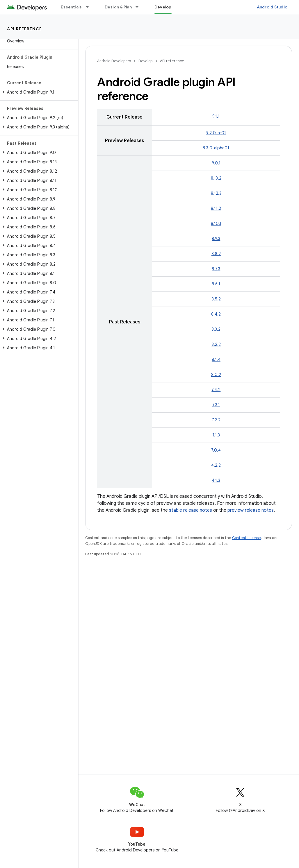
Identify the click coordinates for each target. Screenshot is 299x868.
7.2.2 (216, 420)
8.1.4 (216, 359)
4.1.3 (216, 480)
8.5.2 (216, 299)
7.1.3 (216, 435)
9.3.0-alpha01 (216, 148)
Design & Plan (118, 7)
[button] (38, 92)
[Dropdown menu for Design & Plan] (140, 7)
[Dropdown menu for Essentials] (90, 7)
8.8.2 (216, 254)
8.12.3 (216, 193)
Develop (145, 61)
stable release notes (191, 510)
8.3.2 (216, 329)
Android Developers (114, 61)
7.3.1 (216, 405)
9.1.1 (216, 116)
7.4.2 (216, 390)
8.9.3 (216, 239)
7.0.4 (216, 450)
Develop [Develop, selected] (163, 7)
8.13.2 (216, 178)
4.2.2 (216, 465)
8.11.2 (216, 208)
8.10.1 (216, 223)
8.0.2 (216, 375)
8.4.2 (216, 314)
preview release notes (251, 510)
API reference (25, 29)
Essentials (71, 7)
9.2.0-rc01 (216, 133)
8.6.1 (216, 284)
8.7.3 (216, 269)
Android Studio (272, 7)
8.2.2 (216, 344)
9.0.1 (216, 163)
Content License (247, 538)
